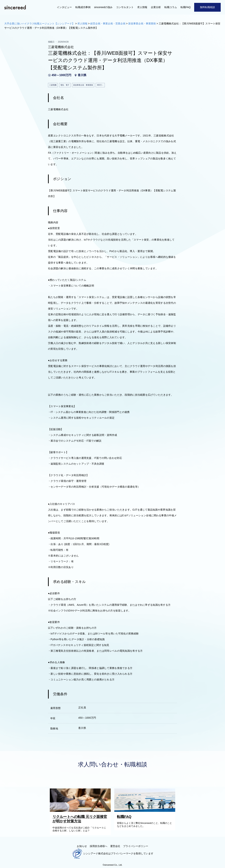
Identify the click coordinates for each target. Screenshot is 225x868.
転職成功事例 (83, 7)
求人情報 (142, 7)
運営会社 (115, 846)
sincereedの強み (103, 7)
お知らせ (82, 846)
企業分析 (156, 7)
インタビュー (64, 7)
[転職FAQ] (146, 811)
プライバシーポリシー (136, 846)
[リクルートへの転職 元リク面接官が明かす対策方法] (81, 811)
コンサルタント (125, 7)
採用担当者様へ (99, 846)
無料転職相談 (207, 7)
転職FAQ (186, 7)
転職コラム (171, 7)
